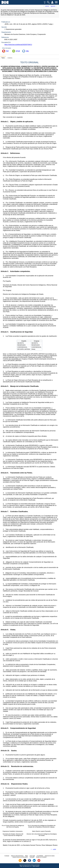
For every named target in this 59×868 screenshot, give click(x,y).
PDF (7, 51)
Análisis (10, 58)
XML (27, 51)
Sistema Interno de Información (20, 857)
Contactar (7, 856)
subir (54, 849)
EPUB (18, 51)
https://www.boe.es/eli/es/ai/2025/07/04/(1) (18, 45)
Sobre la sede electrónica (17, 856)
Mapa (27, 856)
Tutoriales (32, 857)
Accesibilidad (40, 856)
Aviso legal (32, 856)
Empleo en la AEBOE (41, 857)
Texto (3, 58)
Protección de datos (50, 856)
